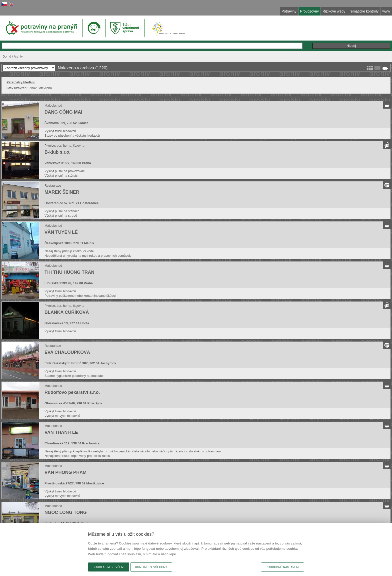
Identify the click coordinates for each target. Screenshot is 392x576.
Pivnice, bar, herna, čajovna (64, 146)
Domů (7, 56)
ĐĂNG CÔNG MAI (63, 112)
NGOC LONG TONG (66, 512)
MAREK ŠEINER (62, 192)
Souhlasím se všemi (109, 567)
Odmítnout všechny (151, 567)
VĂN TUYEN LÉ (61, 232)
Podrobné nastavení (282, 567)
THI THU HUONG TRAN (69, 272)
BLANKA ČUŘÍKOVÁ (67, 312)
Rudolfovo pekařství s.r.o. (72, 392)
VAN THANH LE (61, 432)
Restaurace (53, 186)
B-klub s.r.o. (57, 152)
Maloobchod (53, 105)
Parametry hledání (20, 82)
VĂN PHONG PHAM (65, 472)
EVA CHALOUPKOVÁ (67, 352)
